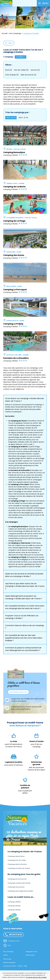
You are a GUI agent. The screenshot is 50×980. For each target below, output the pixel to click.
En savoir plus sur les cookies (36, 977)
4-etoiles (21, 57)
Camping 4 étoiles (14, 910)
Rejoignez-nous (31, 952)
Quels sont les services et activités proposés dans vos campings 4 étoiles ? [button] (24, 575)
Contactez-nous (14, 941)
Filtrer (9, 43)
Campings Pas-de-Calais (17, 860)
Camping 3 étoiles (14, 906)
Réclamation (30, 955)
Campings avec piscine (16, 887)
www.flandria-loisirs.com (18, 692)
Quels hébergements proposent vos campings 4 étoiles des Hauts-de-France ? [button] (24, 597)
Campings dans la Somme (17, 864)
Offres (5, 955)
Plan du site (7, 959)
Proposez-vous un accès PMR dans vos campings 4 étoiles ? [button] (22, 617)
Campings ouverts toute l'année (19, 883)
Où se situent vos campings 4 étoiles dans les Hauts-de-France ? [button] (24, 400)
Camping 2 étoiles (14, 902)
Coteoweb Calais (9, 966)
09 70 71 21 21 (13, 935)
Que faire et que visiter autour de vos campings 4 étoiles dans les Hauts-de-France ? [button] (25, 586)
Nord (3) (9, 70)
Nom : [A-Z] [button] (11, 118)
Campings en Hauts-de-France (19, 868)
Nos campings (8, 952)
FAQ (9, 945)
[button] (43, 3)
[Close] (48, 973)
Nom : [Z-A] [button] (23, 118)
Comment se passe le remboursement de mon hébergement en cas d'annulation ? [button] (23, 649)
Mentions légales (9, 962)
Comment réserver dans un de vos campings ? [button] (25, 627)
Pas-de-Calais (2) (21, 70)
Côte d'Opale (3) (12, 75)
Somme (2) (35, 70)
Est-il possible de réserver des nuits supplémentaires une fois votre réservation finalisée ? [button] (24, 638)
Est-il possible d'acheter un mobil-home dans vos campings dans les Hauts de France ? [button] (25, 607)
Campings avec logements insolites (20, 891)
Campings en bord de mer (17, 879)
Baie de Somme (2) (29, 75)
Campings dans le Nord (16, 856)
